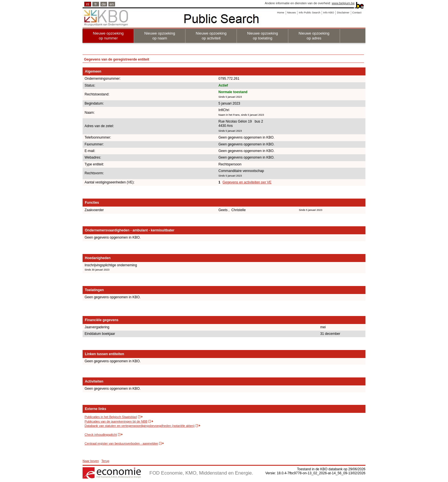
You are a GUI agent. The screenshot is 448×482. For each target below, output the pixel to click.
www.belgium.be (343, 3)
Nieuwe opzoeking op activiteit (211, 36)
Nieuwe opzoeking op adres (314, 36)
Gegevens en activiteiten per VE (247, 182)
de (104, 4)
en (112, 4)
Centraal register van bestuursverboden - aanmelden (121, 443)
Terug (105, 461)
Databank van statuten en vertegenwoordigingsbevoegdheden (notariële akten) (140, 426)
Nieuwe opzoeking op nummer (108, 36)
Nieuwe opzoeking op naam (160, 36)
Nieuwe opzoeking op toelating (263, 36)
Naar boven (91, 461)
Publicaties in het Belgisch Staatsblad (111, 417)
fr (96, 4)
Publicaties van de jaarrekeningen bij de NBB (116, 421)
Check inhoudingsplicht (101, 435)
